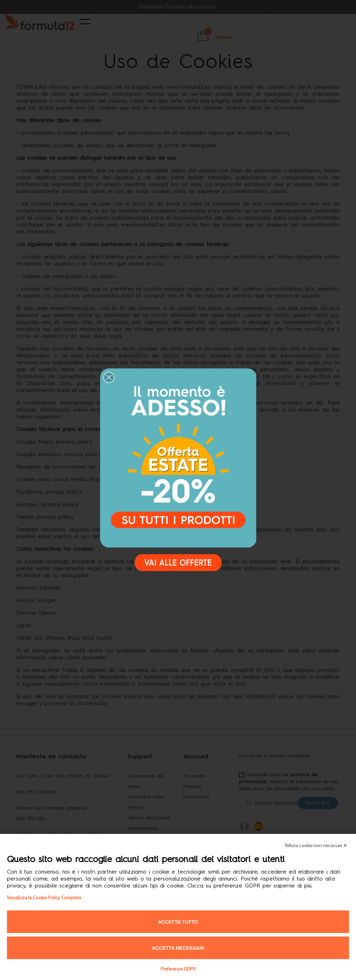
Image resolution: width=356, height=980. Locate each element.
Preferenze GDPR (178, 969)
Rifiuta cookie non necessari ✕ (316, 846)
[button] (109, 377)
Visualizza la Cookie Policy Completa (44, 898)
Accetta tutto (178, 922)
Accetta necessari (178, 948)
